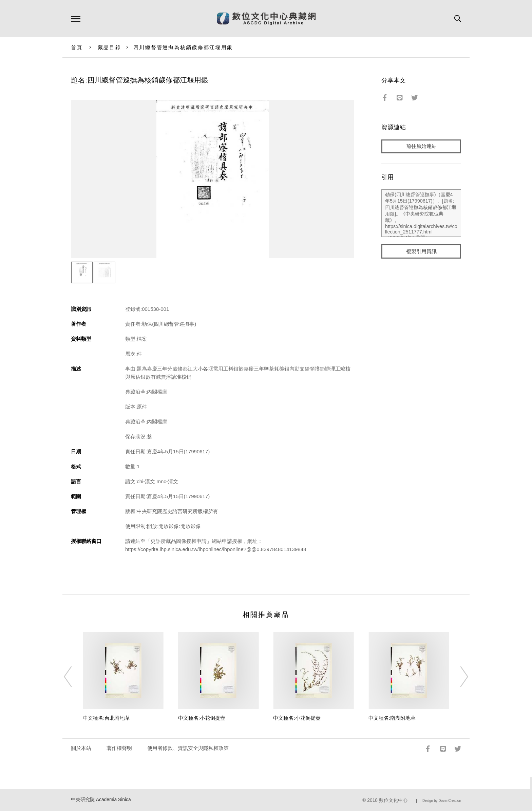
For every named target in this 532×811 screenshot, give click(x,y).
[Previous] (74, 677)
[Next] (458, 677)
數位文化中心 (393, 800)
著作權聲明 (119, 748)
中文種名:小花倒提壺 (202, 718)
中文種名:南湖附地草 (392, 718)
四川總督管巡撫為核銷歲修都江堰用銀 (183, 47)
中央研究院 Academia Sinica (101, 800)
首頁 (77, 47)
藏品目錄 (109, 47)
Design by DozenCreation (442, 801)
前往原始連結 (421, 146)
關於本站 (81, 748)
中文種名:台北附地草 (106, 718)
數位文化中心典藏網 (266, 19)
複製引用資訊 (421, 252)
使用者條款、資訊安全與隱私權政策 (188, 748)
